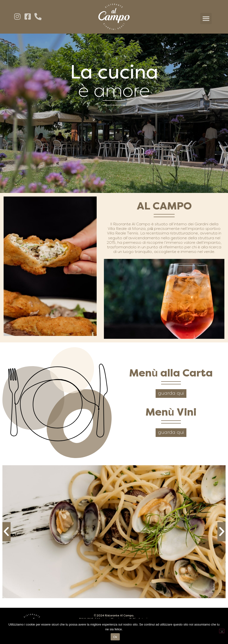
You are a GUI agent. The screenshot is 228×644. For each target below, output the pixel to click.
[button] (206, 19)
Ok (115, 637)
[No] (222, 631)
